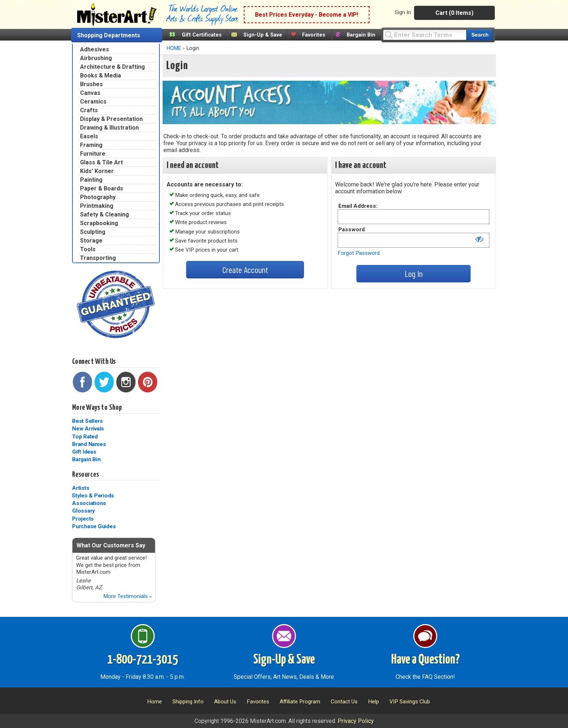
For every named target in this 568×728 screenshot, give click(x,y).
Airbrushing (96, 58)
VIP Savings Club (410, 702)
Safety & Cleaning (105, 214)
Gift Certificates (202, 35)
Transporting (98, 258)
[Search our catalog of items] (479, 35)
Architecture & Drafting (112, 67)
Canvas (90, 93)
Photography (98, 197)
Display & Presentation (111, 119)
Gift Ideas (84, 452)
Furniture (93, 154)
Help (373, 702)
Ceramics (93, 102)
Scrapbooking (99, 223)
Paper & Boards (102, 188)
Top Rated (85, 437)
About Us (225, 702)
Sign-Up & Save (263, 35)
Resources (85, 475)
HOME (174, 48)
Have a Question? (425, 660)
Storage (91, 241)
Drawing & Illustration (109, 128)
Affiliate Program (300, 702)
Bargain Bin (361, 35)
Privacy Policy (356, 721)
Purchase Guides (94, 526)
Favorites (314, 35)
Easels (89, 136)
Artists (81, 488)
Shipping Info (188, 702)
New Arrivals (88, 429)
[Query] (425, 35)
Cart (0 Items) (454, 13)
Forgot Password (359, 253)
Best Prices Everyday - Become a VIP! (307, 15)
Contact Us (344, 702)
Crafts (89, 110)
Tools (88, 249)
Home (154, 702)
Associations (89, 503)
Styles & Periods (93, 496)
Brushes (91, 84)
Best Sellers (87, 421)
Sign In (403, 12)
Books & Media (101, 75)
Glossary (83, 511)
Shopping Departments (109, 35)
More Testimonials (127, 596)
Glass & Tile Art (101, 162)
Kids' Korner (97, 171)
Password (352, 230)
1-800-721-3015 (143, 660)
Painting (91, 180)
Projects (83, 519)
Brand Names (89, 444)
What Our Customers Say (111, 545)
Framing (91, 145)
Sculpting (93, 232)
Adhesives (95, 49)
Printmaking (97, 206)
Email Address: (358, 206)
